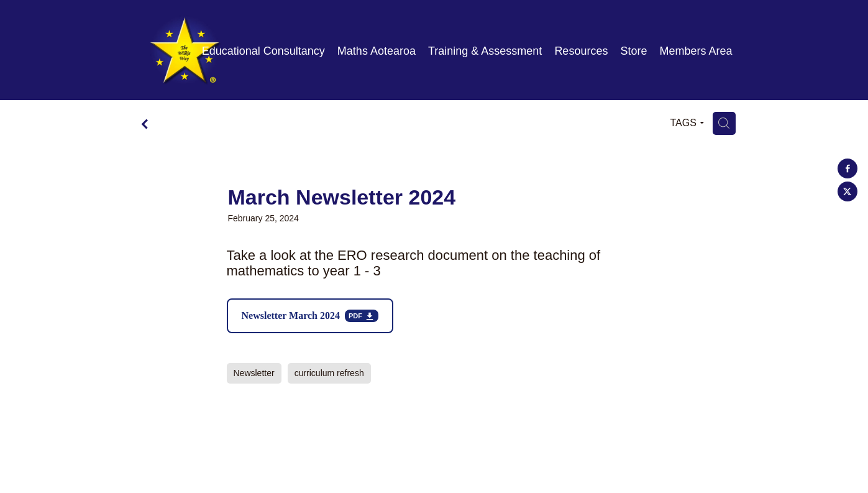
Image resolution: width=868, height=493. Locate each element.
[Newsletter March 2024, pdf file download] (310, 316)
